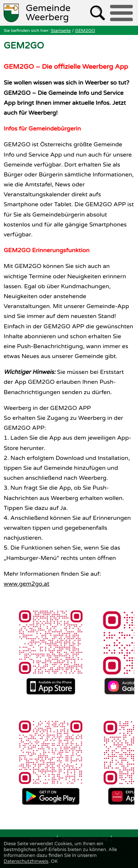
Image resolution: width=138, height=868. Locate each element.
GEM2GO (85, 31)
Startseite (61, 31)
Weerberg (48, 13)
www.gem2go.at (26, 584)
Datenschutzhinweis (26, 861)
